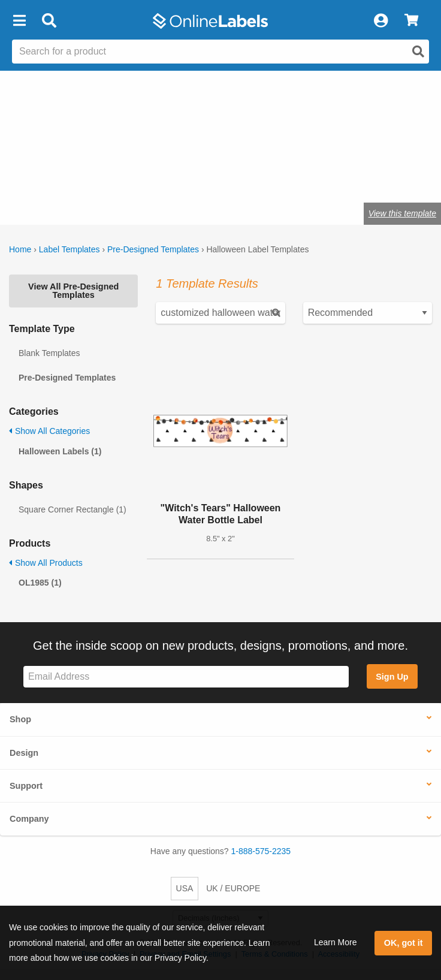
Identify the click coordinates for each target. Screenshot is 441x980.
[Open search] (418, 52)
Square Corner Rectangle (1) (73, 509)
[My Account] (380, 21)
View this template (402, 213)
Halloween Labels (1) (60, 451)
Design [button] (24, 753)
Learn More (336, 942)
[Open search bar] (49, 21)
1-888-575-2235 (261, 851)
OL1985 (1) (40, 583)
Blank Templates (49, 353)
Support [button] (26, 786)
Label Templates (70, 249)
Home (20, 249)
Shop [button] (20, 719)
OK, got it (404, 943)
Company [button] (29, 819)
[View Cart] (411, 21)
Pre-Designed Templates (153, 249)
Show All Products (46, 563)
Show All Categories (49, 431)
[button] (19, 21)
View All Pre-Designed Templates (73, 291)
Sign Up (392, 677)
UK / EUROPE (233, 888)
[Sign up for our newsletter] (186, 677)
